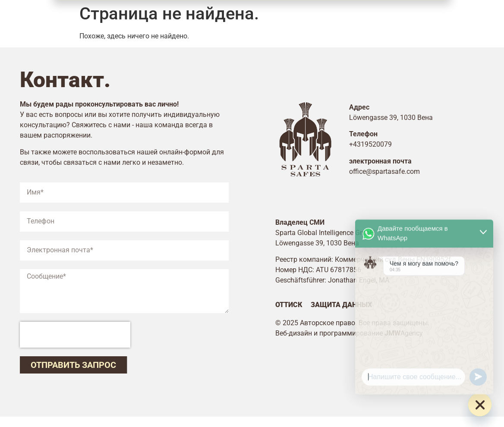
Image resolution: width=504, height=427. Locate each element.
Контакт (350, 21)
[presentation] (66, 335)
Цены (305, 21)
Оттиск (297, 305)
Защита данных (350, 305)
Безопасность (175, 21)
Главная (110, 21)
